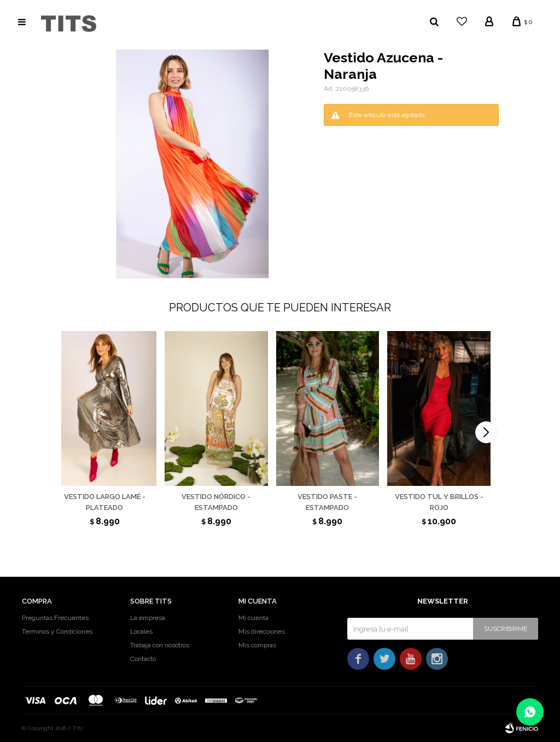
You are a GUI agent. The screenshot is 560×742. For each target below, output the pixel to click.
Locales (141, 631)
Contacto (143, 659)
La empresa (148, 618)
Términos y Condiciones (57, 631)
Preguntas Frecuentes (55, 618)
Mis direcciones (262, 631)
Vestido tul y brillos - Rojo (439, 502)
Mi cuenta (253, 618)
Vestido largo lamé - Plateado (105, 502)
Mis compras (257, 645)
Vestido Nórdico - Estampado (216, 502)
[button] (486, 432)
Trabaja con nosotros (160, 645)
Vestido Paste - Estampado (327, 502)
